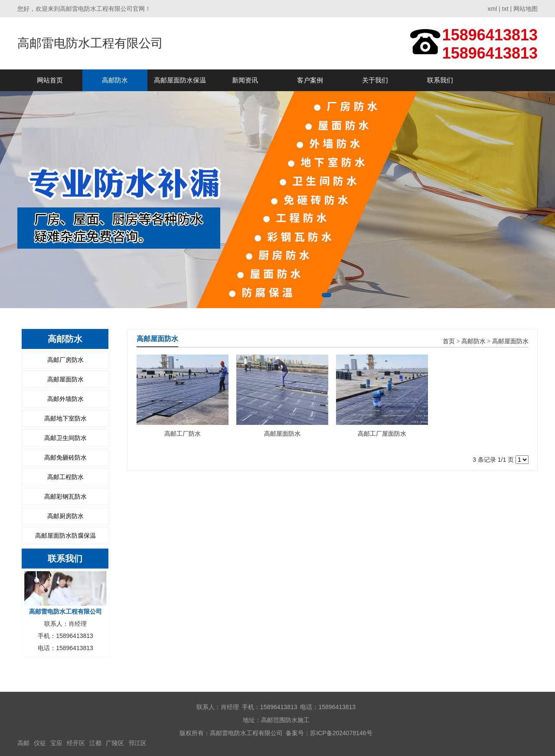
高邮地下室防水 (65, 418)
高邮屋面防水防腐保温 (65, 536)
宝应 (56, 743)
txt (505, 9)
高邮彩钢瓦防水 (65, 496)
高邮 (23, 743)
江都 (95, 743)
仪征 (40, 743)
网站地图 (526, 9)
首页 (449, 341)
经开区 (76, 743)
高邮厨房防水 (65, 516)
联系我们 (440, 80)
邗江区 (137, 743)
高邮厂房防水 (65, 360)
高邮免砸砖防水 (65, 457)
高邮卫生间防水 (65, 438)
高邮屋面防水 (65, 379)
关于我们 (375, 80)
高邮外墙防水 (65, 399)
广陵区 (115, 743)
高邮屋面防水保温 (180, 80)
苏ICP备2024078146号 (341, 733)
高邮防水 (115, 80)
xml (493, 9)
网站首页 (50, 80)
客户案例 (310, 80)
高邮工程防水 (65, 477)
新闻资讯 (245, 80)
